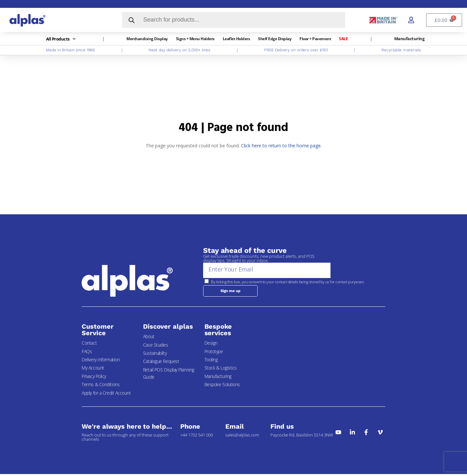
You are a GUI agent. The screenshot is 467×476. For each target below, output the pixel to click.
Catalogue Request (161, 363)
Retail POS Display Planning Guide (169, 375)
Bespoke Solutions (222, 386)
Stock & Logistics (221, 370)
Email (235, 428)
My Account (93, 370)
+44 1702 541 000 (197, 437)
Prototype (214, 353)
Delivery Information (101, 361)
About (149, 338)
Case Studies (156, 346)
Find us (282, 428)
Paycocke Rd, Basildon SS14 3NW (302, 437)
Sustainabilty (155, 355)
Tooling (211, 361)
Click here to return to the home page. (281, 146)
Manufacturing (218, 378)
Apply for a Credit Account (106, 394)
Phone (190, 428)
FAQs (87, 353)
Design (211, 345)
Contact (89, 345)
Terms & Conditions (101, 386)
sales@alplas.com (242, 437)
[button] (62, 39)
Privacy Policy (94, 378)
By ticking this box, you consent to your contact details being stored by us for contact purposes (287, 282)
